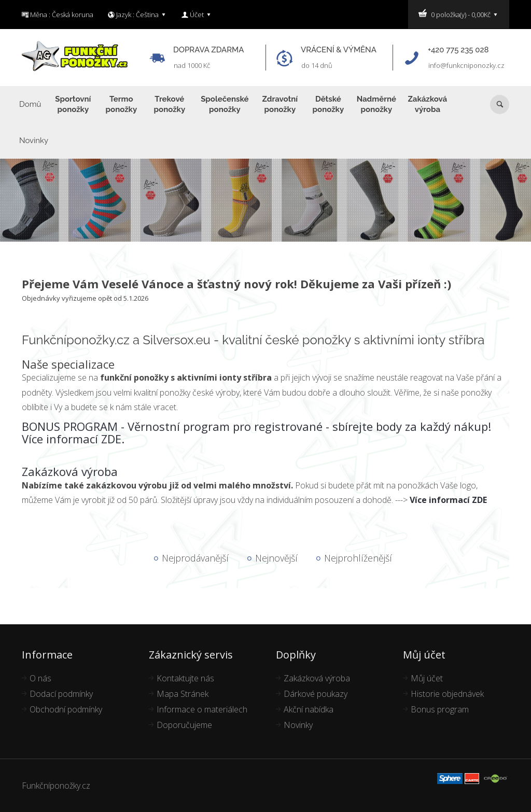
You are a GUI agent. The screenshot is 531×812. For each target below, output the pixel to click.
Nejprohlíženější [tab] (358, 558)
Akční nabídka (309, 709)
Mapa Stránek (183, 694)
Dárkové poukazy (316, 694)
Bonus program (440, 709)
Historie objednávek (447, 694)
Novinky (298, 725)
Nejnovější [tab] (276, 558)
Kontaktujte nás (185, 678)
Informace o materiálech (202, 709)
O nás (40, 678)
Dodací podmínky (61, 694)
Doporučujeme (184, 725)
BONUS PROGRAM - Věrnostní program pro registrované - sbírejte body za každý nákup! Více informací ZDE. (256, 432)
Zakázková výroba (70, 471)
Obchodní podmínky (66, 709)
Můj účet (427, 678)
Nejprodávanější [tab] (195, 558)
